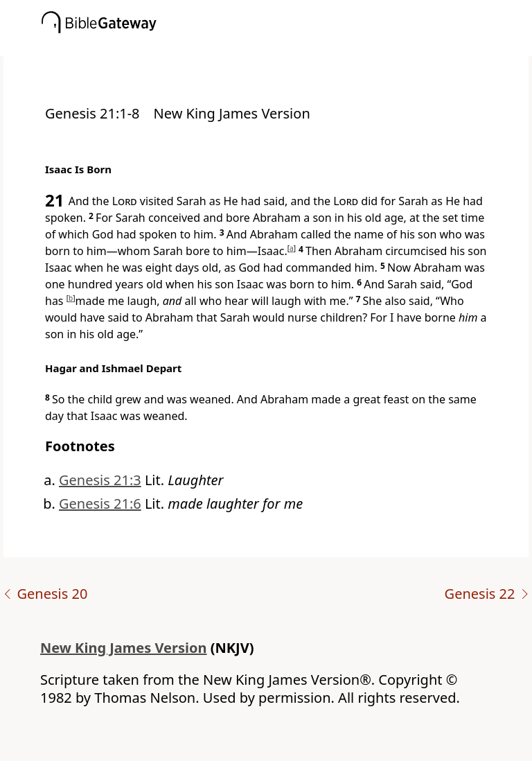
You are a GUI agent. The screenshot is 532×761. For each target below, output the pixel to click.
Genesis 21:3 (100, 480)
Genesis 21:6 (100, 504)
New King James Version (124, 648)
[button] (287, 46)
